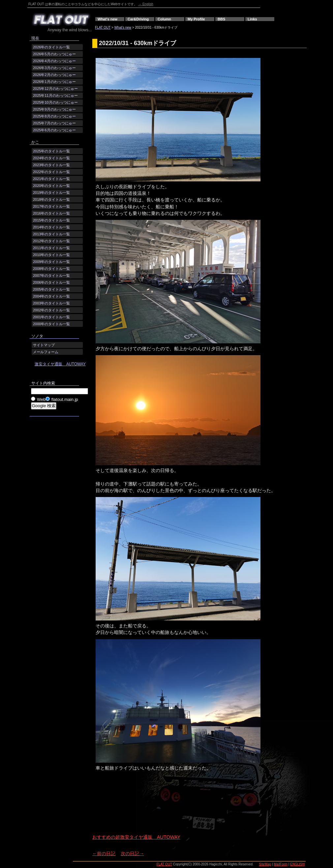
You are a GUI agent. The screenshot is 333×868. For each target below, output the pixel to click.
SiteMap (265, 864)
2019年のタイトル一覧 (51, 193)
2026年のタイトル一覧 (51, 47)
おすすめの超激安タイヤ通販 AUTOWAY (136, 837)
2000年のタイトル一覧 (51, 324)
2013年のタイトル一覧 (51, 234)
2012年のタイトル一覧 (51, 241)
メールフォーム (46, 352)
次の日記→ (132, 854)
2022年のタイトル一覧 (51, 172)
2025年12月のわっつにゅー (55, 89)
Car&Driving (138, 19)
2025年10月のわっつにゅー (55, 102)
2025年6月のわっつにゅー (54, 130)
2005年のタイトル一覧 (51, 289)
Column (164, 19)
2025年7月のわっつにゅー (54, 123)
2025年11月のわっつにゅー (55, 95)
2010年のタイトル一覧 (51, 255)
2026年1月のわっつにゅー (54, 82)
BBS (221, 19)
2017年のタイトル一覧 (51, 206)
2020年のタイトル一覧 (51, 186)
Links (252, 19)
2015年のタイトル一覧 (51, 220)
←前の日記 (104, 854)
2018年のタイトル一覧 (51, 199)
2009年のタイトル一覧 (51, 262)
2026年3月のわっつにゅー (54, 68)
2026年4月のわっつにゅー (54, 61)
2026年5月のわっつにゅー (54, 54)
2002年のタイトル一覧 (51, 310)
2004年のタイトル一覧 (51, 296)
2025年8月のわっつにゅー (54, 116)
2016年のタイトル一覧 (51, 213)
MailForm (281, 864)
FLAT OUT (103, 27)
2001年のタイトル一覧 (51, 317)
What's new (107, 19)
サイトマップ (44, 345)
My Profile (196, 19)
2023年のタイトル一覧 (51, 165)
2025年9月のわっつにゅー (54, 109)
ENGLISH (297, 864)
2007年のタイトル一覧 (51, 276)
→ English (146, 4)
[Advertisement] (121, 808)
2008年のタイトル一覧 (51, 269)
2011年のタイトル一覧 (51, 248)
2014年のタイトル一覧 (51, 227)
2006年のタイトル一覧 (51, 282)
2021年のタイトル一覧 (51, 179)
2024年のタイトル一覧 (51, 158)
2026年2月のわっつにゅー (54, 75)
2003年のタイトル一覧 (51, 303)
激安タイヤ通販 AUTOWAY (60, 364)
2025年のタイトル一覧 (51, 151)
